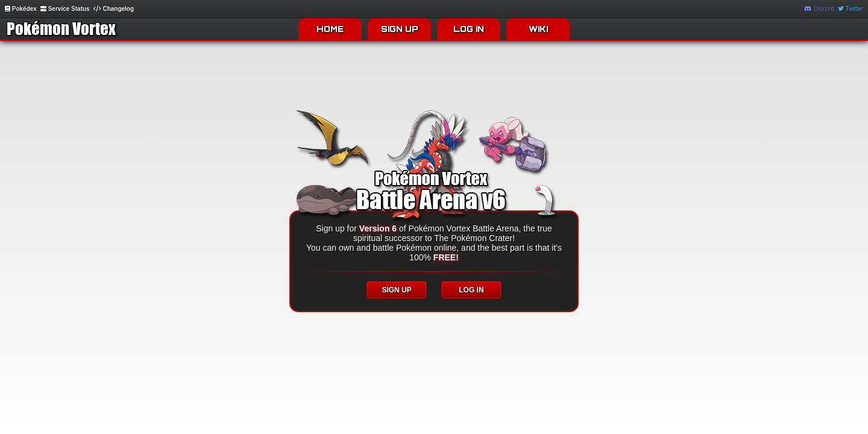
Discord (819, 9)
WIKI (538, 29)
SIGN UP (400, 29)
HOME (330, 29)
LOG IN (469, 29)
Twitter (851, 9)
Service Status (65, 9)
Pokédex (21, 9)
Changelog (114, 9)
